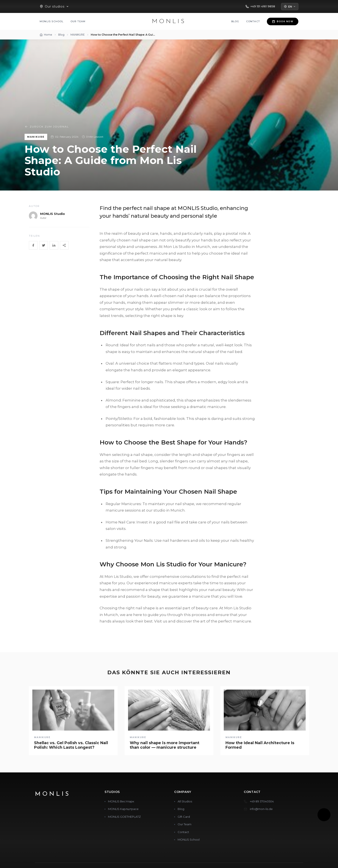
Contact (253, 21)
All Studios (185, 801)
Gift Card (184, 817)
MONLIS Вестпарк (121, 801)
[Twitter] (44, 245)
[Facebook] (33, 245)
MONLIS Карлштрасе (123, 809)
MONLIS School (52, 21)
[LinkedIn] (54, 245)
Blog (235, 21)
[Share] (64, 245)
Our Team (78, 21)
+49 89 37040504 (262, 801)
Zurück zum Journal (47, 127)
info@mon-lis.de (261, 809)
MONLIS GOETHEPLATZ (124, 817)
